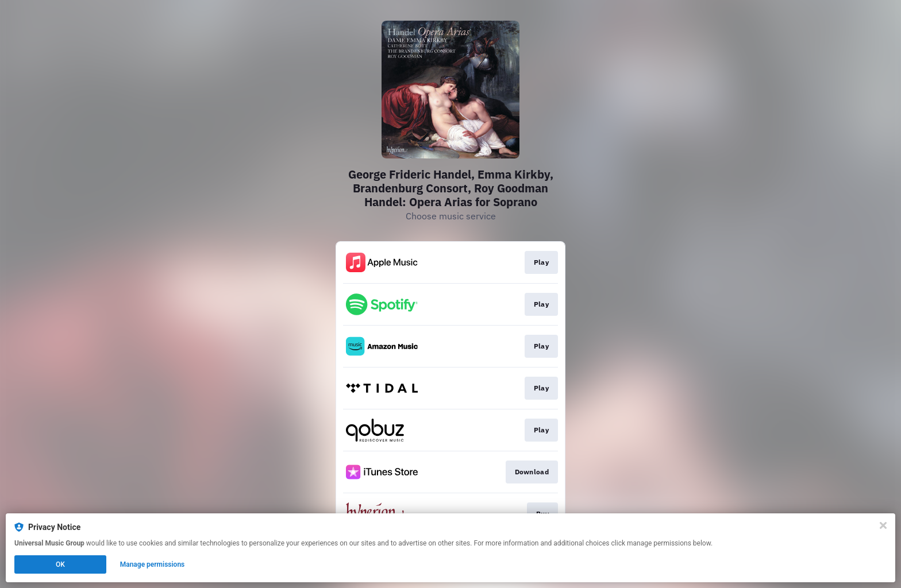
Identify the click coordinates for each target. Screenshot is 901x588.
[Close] (883, 525)
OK (60, 564)
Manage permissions (153, 564)
